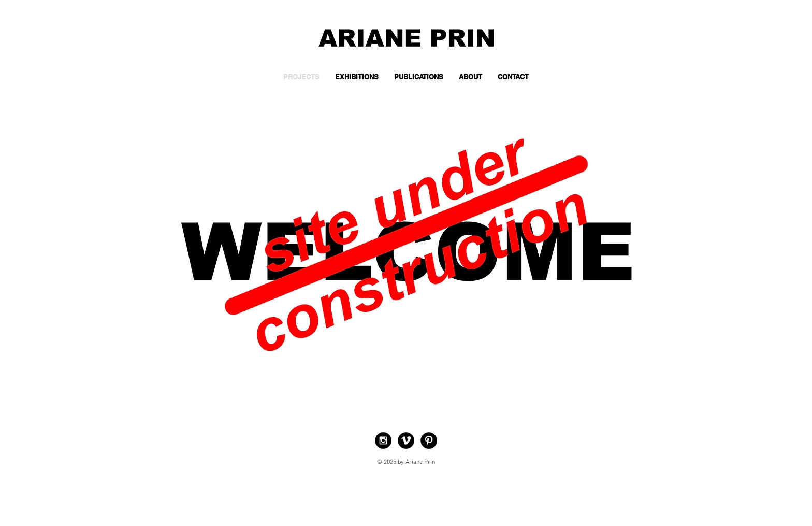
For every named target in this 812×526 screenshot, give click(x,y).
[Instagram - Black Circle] (383, 440)
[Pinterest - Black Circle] (429, 440)
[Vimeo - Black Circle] (406, 440)
